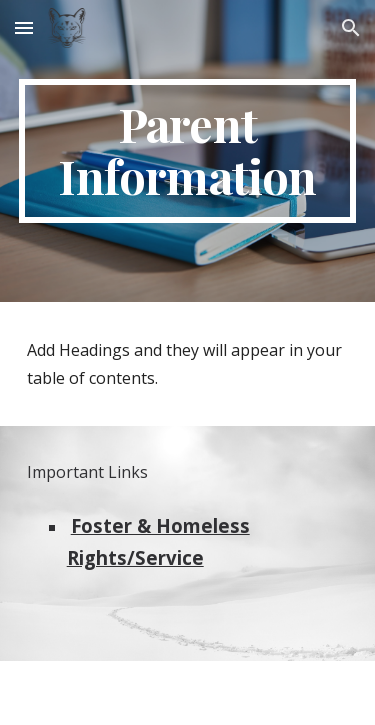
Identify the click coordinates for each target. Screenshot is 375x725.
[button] (24, 27)
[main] (188, 151)
